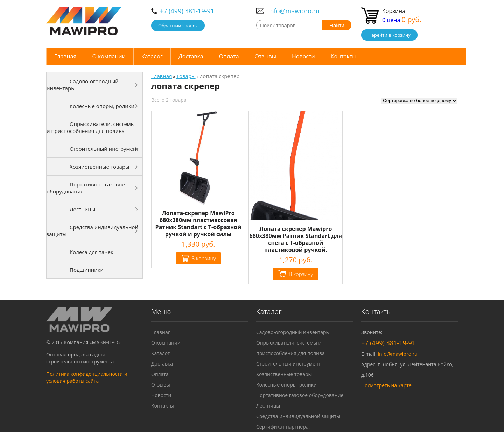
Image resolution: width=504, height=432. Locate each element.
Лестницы (82, 209)
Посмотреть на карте (386, 385)
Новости (303, 56)
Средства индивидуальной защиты (92, 231)
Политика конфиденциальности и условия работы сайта (87, 377)
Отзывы (265, 56)
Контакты (344, 56)
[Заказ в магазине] (419, 101)
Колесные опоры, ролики (102, 106)
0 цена (402, 20)
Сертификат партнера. (283, 427)
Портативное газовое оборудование (86, 188)
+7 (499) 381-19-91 (187, 11)
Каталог (152, 56)
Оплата (229, 56)
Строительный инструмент (104, 149)
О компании (109, 56)
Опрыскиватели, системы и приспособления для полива (91, 127)
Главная (65, 56)
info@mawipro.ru (294, 11)
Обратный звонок (178, 26)
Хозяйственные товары (100, 167)
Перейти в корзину (389, 35)
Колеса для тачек (92, 252)
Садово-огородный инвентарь (83, 85)
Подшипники (87, 270)
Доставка (191, 56)
